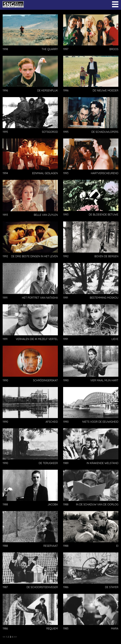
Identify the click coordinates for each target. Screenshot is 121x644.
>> (15, 637)
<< (4, 637)
